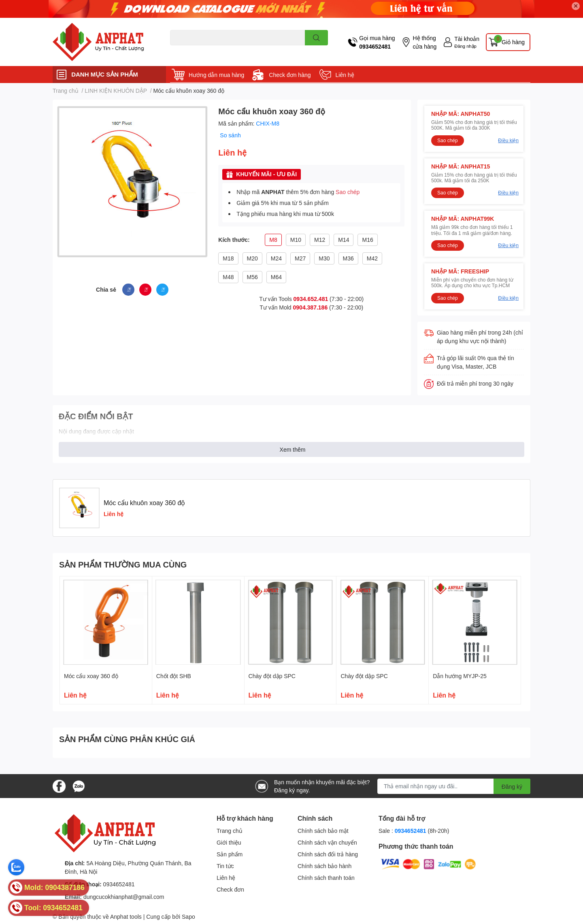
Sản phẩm (230, 854)
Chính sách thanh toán (326, 878)
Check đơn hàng (290, 75)
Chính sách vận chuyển (327, 842)
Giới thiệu (229, 842)
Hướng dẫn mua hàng (216, 75)
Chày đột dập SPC (272, 676)
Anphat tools (126, 917)
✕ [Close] (576, 6)
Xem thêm (293, 449)
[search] (316, 38)
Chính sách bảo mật (323, 831)
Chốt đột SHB (174, 676)
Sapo (188, 917)
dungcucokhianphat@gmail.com (124, 897)
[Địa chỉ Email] (454, 786)
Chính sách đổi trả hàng (328, 854)
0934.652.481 (311, 299)
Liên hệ (345, 75)
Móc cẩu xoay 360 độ (91, 676)
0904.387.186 (311, 307)
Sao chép (348, 192)
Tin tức (225, 866)
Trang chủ (230, 831)
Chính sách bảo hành (324, 866)
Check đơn (230, 889)
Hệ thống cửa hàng (424, 42)
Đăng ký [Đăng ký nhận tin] (512, 786)
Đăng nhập (465, 46)
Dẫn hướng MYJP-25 (460, 676)
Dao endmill (183, 50)
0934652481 (375, 46)
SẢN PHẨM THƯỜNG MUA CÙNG (123, 564)
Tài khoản (467, 39)
